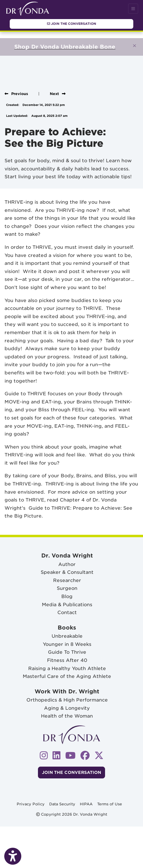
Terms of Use (110, 804)
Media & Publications (67, 605)
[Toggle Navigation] (133, 9)
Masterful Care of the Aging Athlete (67, 676)
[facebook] (85, 755)
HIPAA (86, 804)
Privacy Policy (31, 804)
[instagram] (44, 755)
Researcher (67, 580)
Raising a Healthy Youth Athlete (67, 668)
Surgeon (67, 588)
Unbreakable (67, 636)
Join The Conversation (72, 24)
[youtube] (70, 755)
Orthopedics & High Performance (67, 700)
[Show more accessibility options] (13, 856)
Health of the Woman (67, 716)
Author (67, 564)
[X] (99, 755)
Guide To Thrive (67, 652)
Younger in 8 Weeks (67, 644)
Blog (67, 596)
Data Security (62, 804)
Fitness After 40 (67, 660)
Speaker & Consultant (67, 572)
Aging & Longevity (67, 708)
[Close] (134, 46)
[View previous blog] (16, 94)
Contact (67, 612)
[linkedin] (56, 755)
